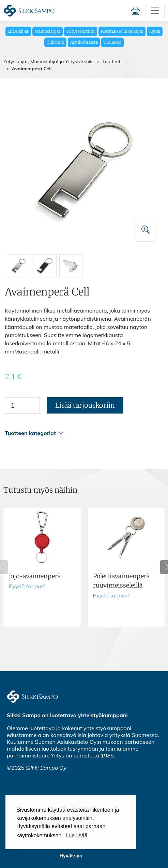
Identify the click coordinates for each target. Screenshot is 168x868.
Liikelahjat (18, 31)
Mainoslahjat (47, 31)
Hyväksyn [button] (71, 856)
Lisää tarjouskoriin (85, 405)
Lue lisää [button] (77, 835)
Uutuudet (112, 42)
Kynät (155, 31)
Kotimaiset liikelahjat (122, 31)
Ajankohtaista (84, 42)
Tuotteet (111, 61)
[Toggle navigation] (155, 11)
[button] (83, 433)
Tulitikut (56, 42)
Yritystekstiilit (81, 31)
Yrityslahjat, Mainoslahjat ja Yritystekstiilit (49, 61)
